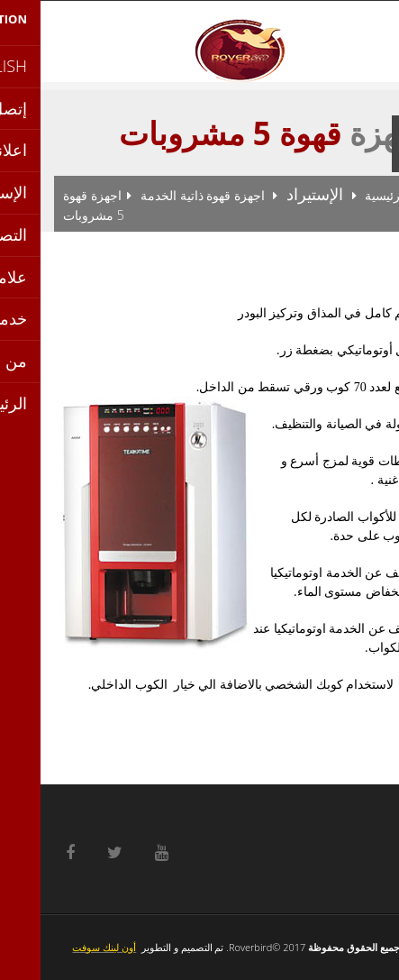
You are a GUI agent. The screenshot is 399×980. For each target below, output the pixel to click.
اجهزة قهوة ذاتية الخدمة (162, 195)
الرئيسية (346, 195)
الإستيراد (274, 194)
